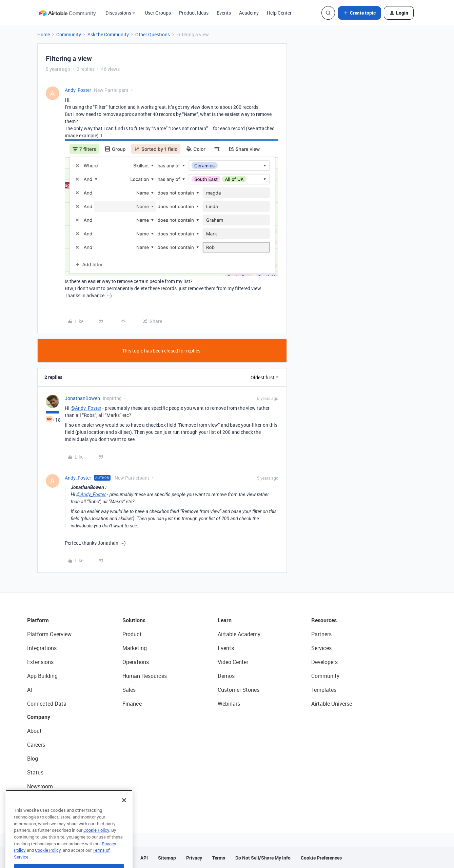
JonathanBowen (82, 398)
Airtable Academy (239, 634)
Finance (132, 704)
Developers (324, 662)
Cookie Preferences (321, 858)
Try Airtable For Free (51, 800)
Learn (225, 620)
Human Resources (145, 676)
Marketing (135, 648)
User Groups (158, 13)
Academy (249, 13)
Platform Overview (49, 634)
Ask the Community (108, 34)
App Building (42, 676)
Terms (219, 858)
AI (30, 690)
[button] (359, 13)
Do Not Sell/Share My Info (263, 858)
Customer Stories (239, 690)
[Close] (124, 815)
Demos (226, 676)
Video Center (233, 662)
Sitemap (167, 858)
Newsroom (40, 786)
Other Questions (153, 34)
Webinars (229, 704)
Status (35, 772)
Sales (129, 690)
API (144, 858)
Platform (38, 620)
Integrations (42, 648)
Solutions (134, 620)
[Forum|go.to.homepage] (67, 13)
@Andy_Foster (86, 408)
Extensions (40, 662)
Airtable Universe (332, 704)
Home (44, 34)
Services (321, 648)
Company (39, 717)
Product (132, 634)
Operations (136, 662)
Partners (321, 634)
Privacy (194, 858)
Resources (324, 620)
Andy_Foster (78, 90)
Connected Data (47, 704)
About (34, 731)
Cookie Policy (96, 845)
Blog (33, 759)
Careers (36, 745)
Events (224, 13)
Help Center (279, 13)
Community (69, 34)
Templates (324, 690)
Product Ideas (194, 13)
